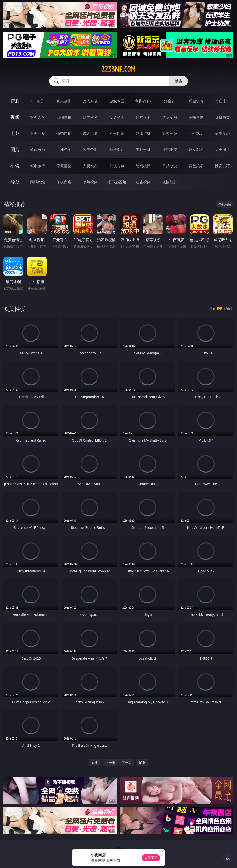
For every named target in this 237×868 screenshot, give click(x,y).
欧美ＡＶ (90, 117)
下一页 (127, 763)
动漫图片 (117, 150)
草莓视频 (90, 182)
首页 (95, 763)
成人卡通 (90, 133)
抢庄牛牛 (222, 101)
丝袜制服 (170, 117)
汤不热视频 (117, 182)
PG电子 (37, 101)
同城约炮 (37, 182)
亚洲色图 (64, 150)
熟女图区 (196, 150)
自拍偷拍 (64, 117)
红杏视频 (143, 182)
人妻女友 (90, 166)
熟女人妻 (143, 117)
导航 (15, 182)
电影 (15, 133)
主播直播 (196, 117)
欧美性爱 (117, 133)
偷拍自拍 (64, 133)
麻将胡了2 (143, 101)
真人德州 (64, 101)
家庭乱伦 (64, 166)
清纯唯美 (170, 150)
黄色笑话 (196, 166)
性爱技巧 (222, 166)
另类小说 (170, 166)
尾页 (142, 763)
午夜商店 (64, 182)
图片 (15, 149)
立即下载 (151, 858)
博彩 (15, 101)
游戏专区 (117, 101)
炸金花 (170, 101)
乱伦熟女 (196, 133)
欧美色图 (90, 150)
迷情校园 (143, 166)
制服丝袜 (143, 133)
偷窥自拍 (37, 150)
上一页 (110, 763)
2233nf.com (118, 69)
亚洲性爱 (37, 133)
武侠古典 (117, 166)
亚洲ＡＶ (37, 117)
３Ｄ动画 (117, 117)
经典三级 (170, 133)
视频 (15, 117)
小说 (15, 166)
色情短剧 (170, 182)
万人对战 (90, 101)
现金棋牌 (196, 101)
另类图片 (222, 150)
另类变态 (222, 133)
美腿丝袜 (143, 150)
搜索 (179, 81)
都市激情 (37, 166)
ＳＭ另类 (222, 117)
